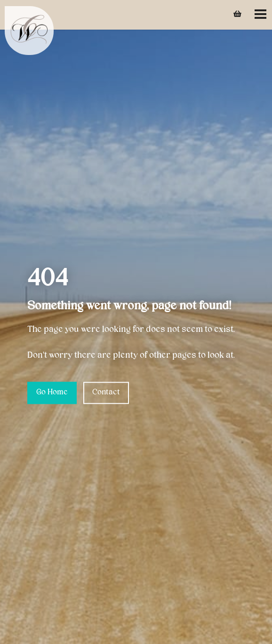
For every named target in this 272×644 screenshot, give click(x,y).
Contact (106, 393)
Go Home (52, 393)
